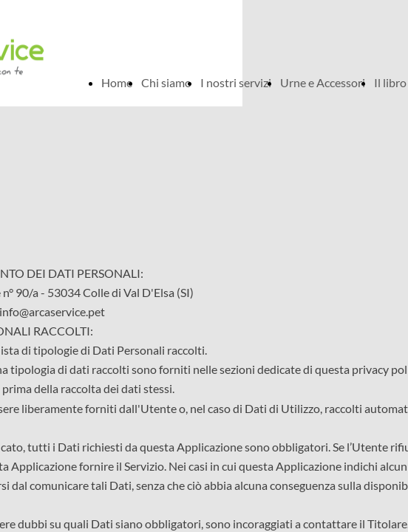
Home (117, 82)
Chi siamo (166, 82)
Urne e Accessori (323, 82)
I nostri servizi (236, 82)
